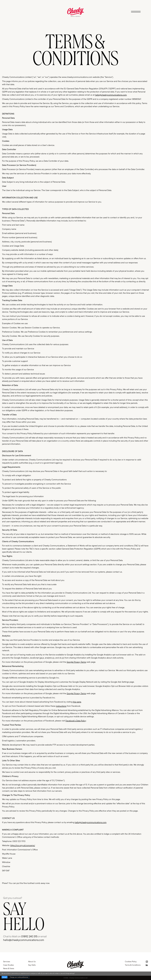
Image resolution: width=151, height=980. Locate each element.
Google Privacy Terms (76, 672)
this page (77, 712)
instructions (61, 716)
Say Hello (32, 965)
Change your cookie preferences (19, 977)
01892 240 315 (29, 936)
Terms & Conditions (133, 965)
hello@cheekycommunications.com (111, 105)
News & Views (9, 968)
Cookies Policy (131, 961)
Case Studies (8, 965)
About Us (32, 961)
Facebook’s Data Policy (76, 730)
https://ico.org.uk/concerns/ (23, 855)
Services (7, 961)
